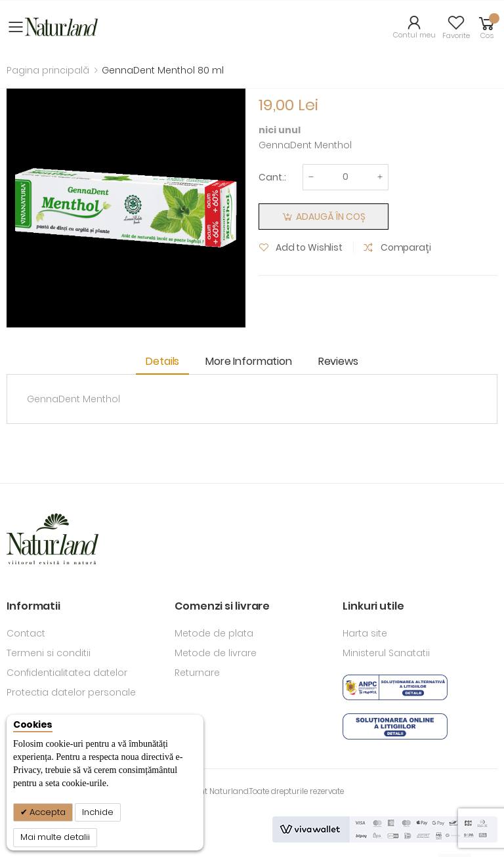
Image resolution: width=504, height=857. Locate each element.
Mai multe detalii (55, 837)
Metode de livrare (216, 653)
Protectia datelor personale (71, 692)
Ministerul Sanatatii (386, 653)
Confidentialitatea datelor (67, 673)
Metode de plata (214, 633)
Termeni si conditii (49, 653)
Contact (26, 633)
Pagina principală (48, 70)
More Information (248, 361)
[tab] (166, 363)
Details (162, 361)
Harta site (365, 633)
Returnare (197, 673)
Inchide (98, 812)
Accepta (47, 812)
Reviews (338, 361)
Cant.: (272, 177)
